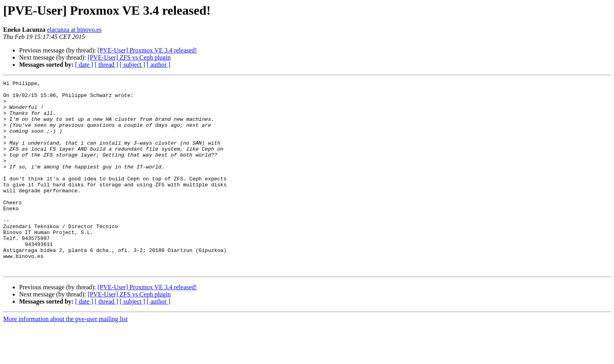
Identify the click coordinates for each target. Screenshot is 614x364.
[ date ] (84, 65)
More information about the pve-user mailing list (65, 357)
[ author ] (159, 65)
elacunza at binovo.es (74, 30)
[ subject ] (132, 65)
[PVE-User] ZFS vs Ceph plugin (129, 57)
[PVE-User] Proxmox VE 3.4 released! (147, 50)
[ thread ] (106, 65)
